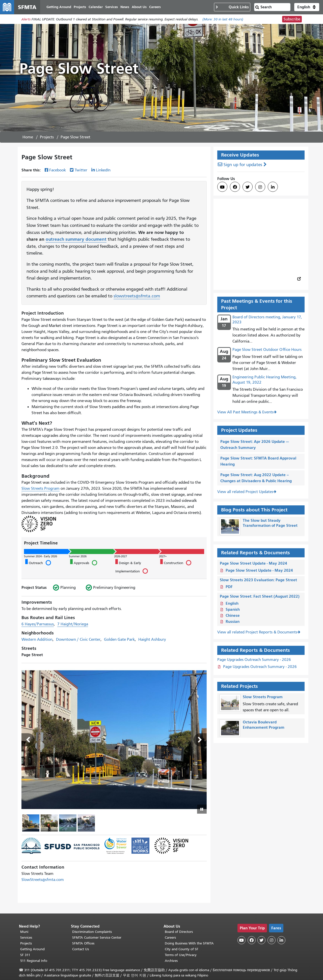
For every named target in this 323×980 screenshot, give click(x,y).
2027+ (163, 556)
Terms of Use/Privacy (181, 955)
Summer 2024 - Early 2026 (41, 556)
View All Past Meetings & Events (245, 412)
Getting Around (32, 949)
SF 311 (25, 955)
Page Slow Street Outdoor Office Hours (267, 350)
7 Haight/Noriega (73, 624)
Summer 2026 (78, 556)
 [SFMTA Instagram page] (260, 187)
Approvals (84, 562)
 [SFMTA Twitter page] (248, 187)
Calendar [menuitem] (96, 7)
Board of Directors (179, 932)
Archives (171, 961)
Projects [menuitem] (80, 7)
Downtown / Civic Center (78, 639)
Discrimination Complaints (92, 932)
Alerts (26, 19)
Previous (28, 740)
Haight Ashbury (152, 639)
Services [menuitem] (112, 7)
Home (28, 137)
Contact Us (80, 949)
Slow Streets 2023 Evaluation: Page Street (258, 580)
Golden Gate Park (119, 639)
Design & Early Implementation (131, 567)
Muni (24, 932)
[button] (307, 7)
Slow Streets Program (41, 488)
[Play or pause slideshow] (202, 809)
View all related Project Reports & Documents (257, 632)
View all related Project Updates (245, 492)
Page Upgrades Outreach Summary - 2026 (254, 660)
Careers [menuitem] (155, 7)
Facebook (58, 170)
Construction (176, 562)
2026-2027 (120, 556)
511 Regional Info (34, 961)
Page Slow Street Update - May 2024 (253, 563)
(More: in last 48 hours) (223, 19)
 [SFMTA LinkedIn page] (273, 187)
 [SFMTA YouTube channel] (222, 187)
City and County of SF (182, 949)
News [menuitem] (125, 7)
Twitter (81, 170)
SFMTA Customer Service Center (97, 938)
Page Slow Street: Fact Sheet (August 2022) (260, 596)
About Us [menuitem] (139, 7)
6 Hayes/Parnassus (38, 624)
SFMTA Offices (83, 943)
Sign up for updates (243, 165)
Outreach (38, 562)
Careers (170, 938)
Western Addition (37, 639)
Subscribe (292, 19)
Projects (47, 137)
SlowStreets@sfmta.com (43, 880)
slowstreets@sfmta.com (137, 296)
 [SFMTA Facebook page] (235, 187)
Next (200, 740)
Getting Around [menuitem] (59, 7)
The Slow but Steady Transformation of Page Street (270, 523)
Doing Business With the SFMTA (189, 943)
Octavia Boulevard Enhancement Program (264, 725)
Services (26, 938)
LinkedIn (103, 170)
